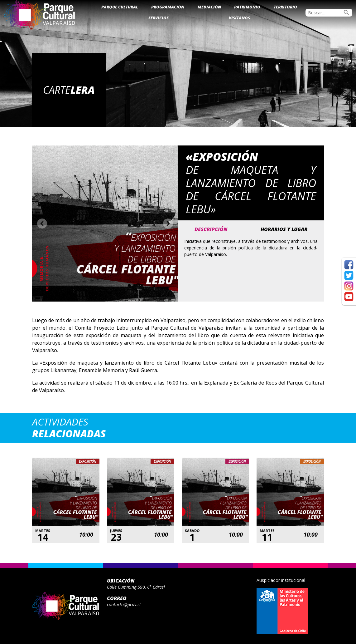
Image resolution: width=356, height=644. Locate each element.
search (346, 12)
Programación (168, 7)
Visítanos (239, 18)
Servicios (159, 18)
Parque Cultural (120, 7)
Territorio (285, 7)
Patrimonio (247, 7)
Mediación (209, 7)
